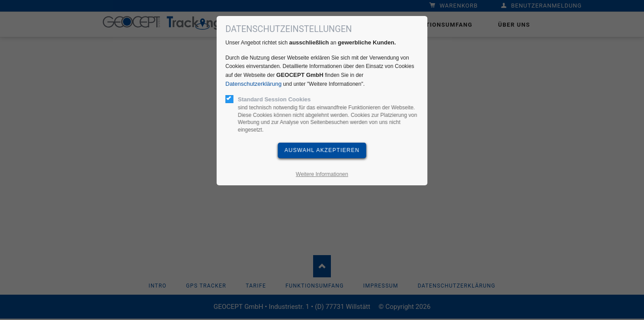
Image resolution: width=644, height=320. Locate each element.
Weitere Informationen (322, 174)
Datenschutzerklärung (254, 84)
